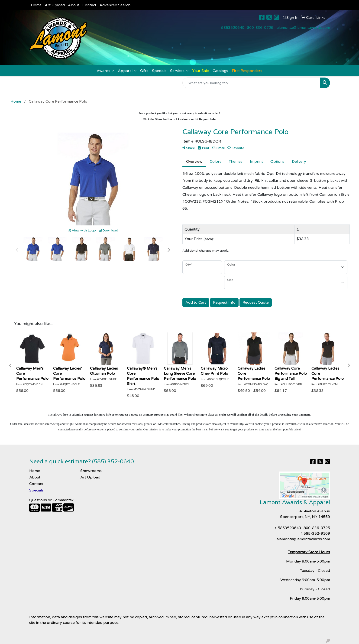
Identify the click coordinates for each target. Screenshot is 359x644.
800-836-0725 (260, 28)
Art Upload (55, 5)
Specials (159, 71)
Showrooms (91, 471)
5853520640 (233, 28)
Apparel (125, 71)
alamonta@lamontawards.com (303, 28)
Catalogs (220, 71)
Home (36, 5)
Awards (103, 71)
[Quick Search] (251, 83)
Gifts (144, 71)
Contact (89, 5)
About (74, 5)
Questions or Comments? (51, 500)
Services (177, 71)
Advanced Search (115, 5)
